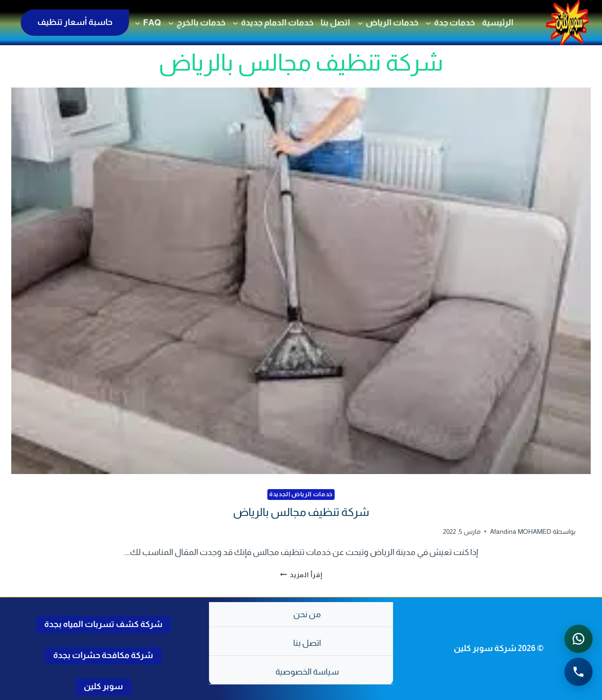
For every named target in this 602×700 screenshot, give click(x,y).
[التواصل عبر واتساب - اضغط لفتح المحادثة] (578, 639)
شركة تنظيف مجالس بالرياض (301, 512)
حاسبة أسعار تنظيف (75, 22)
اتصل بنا (335, 23)
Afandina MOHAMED (521, 531)
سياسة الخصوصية (307, 672)
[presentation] (301, 281)
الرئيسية (498, 23)
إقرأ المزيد (301, 574)
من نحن (307, 614)
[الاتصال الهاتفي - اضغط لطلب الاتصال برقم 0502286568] (578, 672)
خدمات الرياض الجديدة (301, 494)
